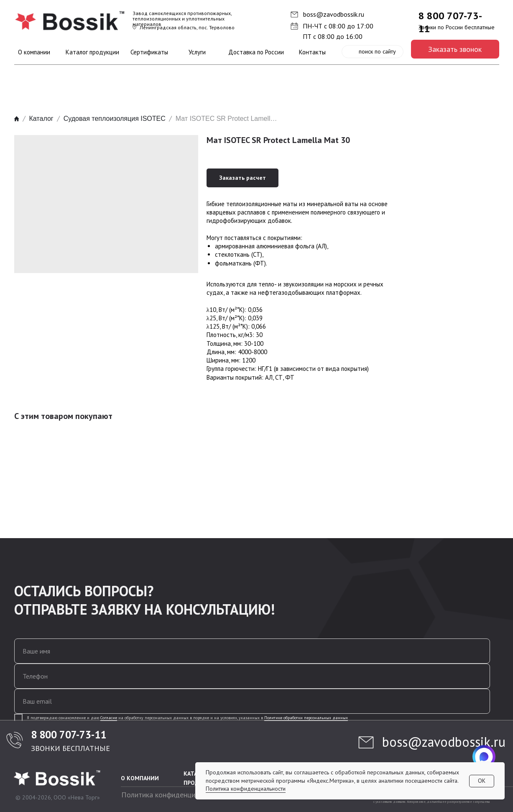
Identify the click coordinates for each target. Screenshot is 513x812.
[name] (252, 651)
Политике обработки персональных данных (306, 718)
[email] (252, 701)
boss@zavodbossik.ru (334, 14)
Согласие (109, 718)
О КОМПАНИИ (140, 778)
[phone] (252, 676)
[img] (70, 21)
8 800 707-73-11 (69, 735)
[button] (455, 49)
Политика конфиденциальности (173, 795)
